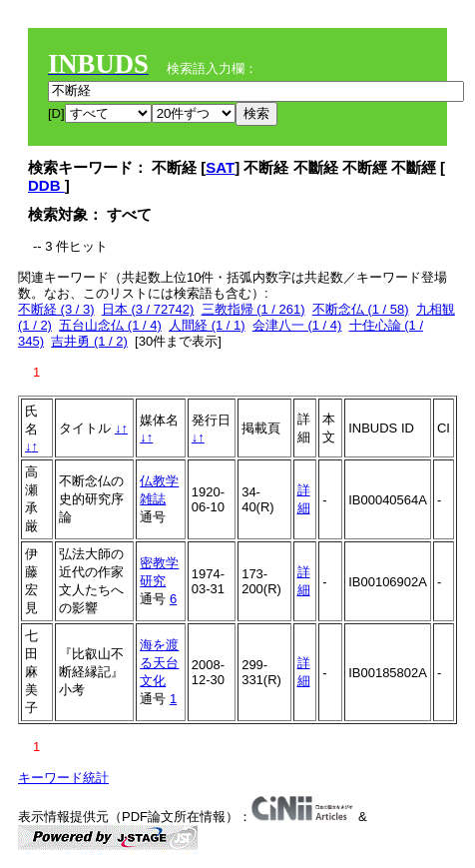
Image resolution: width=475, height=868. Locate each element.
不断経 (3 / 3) (56, 309)
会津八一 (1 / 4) (297, 325)
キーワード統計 (63, 778)
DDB (46, 185)
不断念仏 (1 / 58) (361, 309)
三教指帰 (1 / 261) (253, 309)
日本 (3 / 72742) (148, 309)
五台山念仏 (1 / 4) (110, 325)
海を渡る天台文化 (159, 663)
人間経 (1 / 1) (207, 325)
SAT (220, 167)
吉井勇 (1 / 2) (89, 341)
